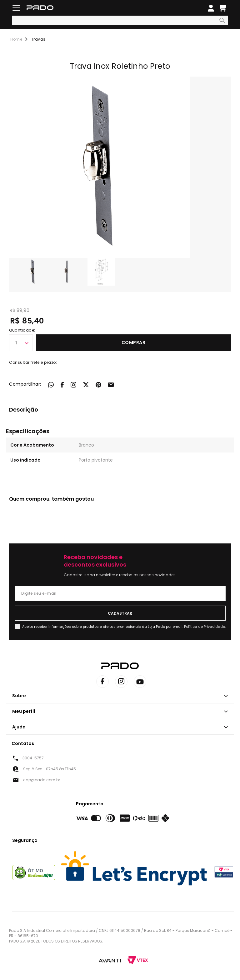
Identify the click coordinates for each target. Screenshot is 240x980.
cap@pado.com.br (42, 780)
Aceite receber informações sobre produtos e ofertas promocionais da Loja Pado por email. (124, 627)
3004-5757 (33, 758)
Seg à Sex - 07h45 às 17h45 (50, 769)
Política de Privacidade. (205, 627)
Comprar (134, 342)
